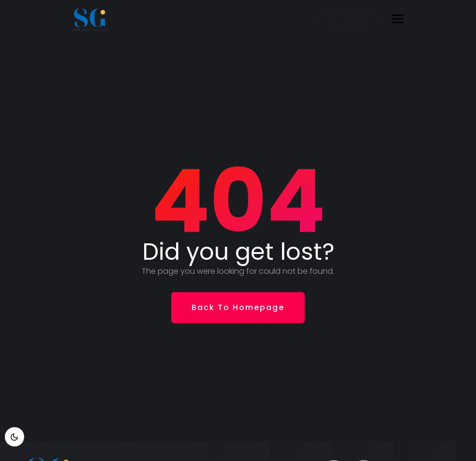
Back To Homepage (238, 307)
